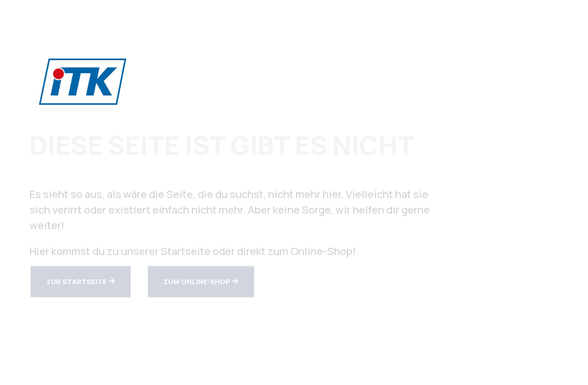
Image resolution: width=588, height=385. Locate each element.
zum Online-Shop (197, 282)
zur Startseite (76, 282)
